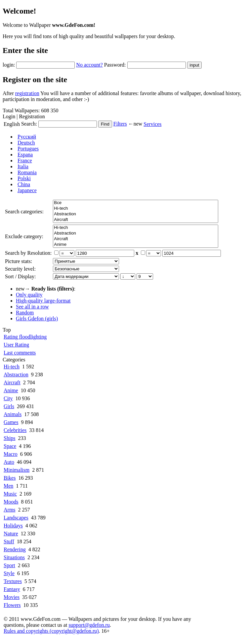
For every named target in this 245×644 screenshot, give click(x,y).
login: (9, 65)
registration (27, 93)
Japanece (27, 190)
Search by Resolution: (28, 253)
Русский (27, 137)
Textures (13, 581)
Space (10, 446)
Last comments (20, 353)
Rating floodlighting (25, 337)
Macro (11, 454)
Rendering (15, 549)
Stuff (9, 541)
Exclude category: (24, 236)
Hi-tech (136, 209)
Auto (9, 462)
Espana (25, 155)
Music (10, 494)
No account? (89, 65)
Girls (9, 406)
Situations (14, 557)
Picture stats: (19, 261)
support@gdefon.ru (89, 625)
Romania (27, 172)
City (8, 398)
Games (11, 422)
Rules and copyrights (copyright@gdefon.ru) (51, 631)
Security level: (20, 269)
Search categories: (24, 212)
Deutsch (26, 143)
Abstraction (136, 214)
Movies (12, 597)
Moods (11, 502)
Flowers (12, 605)
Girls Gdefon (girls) (37, 319)
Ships (10, 438)
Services (152, 124)
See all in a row (32, 307)
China (24, 184)
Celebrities (15, 430)
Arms (10, 510)
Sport (9, 565)
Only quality (29, 295)
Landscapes (16, 518)
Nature (11, 534)
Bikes (10, 478)
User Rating (16, 345)
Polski (24, 178)
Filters (120, 124)
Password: (115, 65)
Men (8, 486)
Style (9, 573)
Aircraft (136, 220)
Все (136, 203)
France (25, 161)
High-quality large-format (43, 301)
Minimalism (17, 470)
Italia (23, 166)
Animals (13, 414)
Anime (136, 245)
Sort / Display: (20, 276)
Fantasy (12, 589)
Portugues (28, 149)
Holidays (13, 526)
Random (25, 313)
